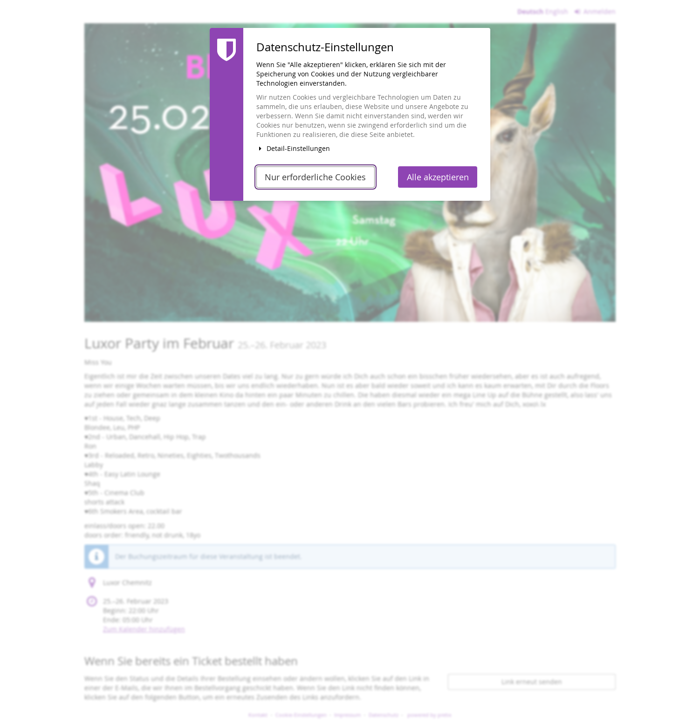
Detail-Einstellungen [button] (293, 148)
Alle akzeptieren (438, 177)
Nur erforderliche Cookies (315, 177)
